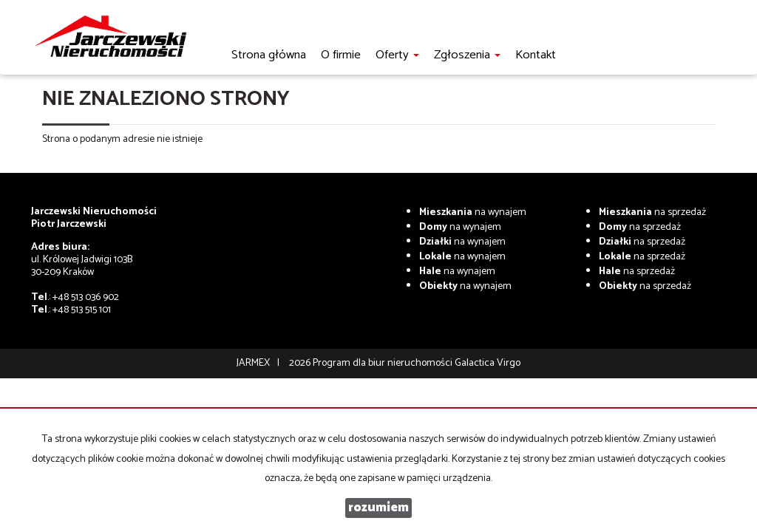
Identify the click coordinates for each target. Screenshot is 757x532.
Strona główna (269, 55)
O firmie (341, 55)
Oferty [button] (397, 55)
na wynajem (473, 212)
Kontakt (536, 55)
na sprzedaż (652, 212)
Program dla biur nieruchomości (384, 363)
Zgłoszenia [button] (467, 55)
